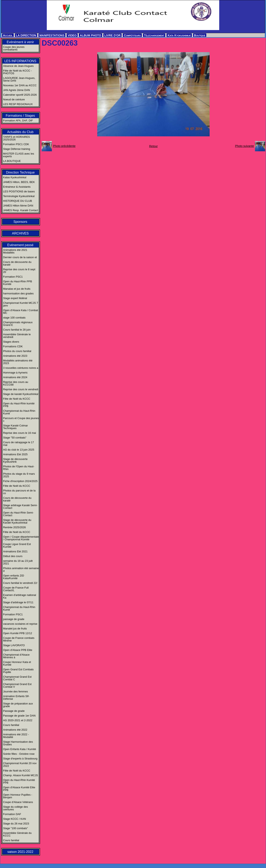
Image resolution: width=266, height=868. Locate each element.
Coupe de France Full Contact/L (16, 589)
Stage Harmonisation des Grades (18, 743)
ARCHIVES (20, 233)
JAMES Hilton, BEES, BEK (19, 182)
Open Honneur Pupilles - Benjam (18, 796)
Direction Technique (20, 172)
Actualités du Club (20, 132)
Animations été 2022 (15, 730)
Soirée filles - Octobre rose (19, 754)
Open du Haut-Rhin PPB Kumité (18, 283)
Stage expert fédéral (15, 298)
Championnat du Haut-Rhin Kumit (19, 412)
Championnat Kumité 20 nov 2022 (20, 765)
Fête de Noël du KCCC (17, 399)
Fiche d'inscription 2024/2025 (20, 481)
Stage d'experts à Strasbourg (20, 759)
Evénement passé (20, 245)
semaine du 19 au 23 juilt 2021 (18, 562)
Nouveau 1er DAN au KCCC (20, 85)
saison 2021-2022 (20, 852)
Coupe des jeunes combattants (14, 48)
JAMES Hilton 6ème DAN (18, 206)
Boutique (200, 35)
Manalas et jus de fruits (17, 289)
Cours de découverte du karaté (17, 263)
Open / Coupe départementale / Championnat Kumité (21, 538)
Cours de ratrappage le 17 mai (18, 444)
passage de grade (14, 619)
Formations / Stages (20, 116)
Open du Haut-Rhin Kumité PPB (19, 781)
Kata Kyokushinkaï (179, 35)
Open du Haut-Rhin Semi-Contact (18, 514)
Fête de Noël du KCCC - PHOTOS (17, 72)
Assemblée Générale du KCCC (17, 834)
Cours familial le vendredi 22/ (20, 583)
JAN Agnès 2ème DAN (17, 90)
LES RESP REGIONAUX (18, 104)
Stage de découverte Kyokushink (15, 460)
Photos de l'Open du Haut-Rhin (19, 468)
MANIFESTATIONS (52, 35)
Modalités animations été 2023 (18, 362)
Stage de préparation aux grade (18, 705)
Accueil (8, 35)
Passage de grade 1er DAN (19, 716)
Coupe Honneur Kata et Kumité (17, 663)
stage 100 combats (14, 318)
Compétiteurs (132, 35)
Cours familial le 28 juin (17, 330)
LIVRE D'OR (113, 35)
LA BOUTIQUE (12, 161)
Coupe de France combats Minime (19, 639)
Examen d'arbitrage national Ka (20, 596)
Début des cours (13, 556)
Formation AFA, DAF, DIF (18, 121)
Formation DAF (12, 814)
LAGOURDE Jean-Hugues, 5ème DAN (19, 79)
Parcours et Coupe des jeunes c (21, 419)
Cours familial (11, 725)
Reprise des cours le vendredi (21, 389)
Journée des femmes (15, 691)
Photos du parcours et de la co (19, 492)
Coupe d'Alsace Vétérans (18, 802)
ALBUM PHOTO (91, 35)
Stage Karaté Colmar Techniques (15, 427)
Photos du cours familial (17, 351)
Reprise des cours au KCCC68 (16, 383)
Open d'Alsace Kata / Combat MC (21, 312)
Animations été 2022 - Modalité (16, 736)
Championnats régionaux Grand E (18, 324)
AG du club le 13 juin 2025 (19, 450)
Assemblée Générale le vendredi (17, 336)
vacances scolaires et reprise (20, 624)
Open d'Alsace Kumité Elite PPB (19, 789)
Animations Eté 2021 (15, 551)
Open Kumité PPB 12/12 (18, 633)
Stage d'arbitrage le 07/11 (18, 602)
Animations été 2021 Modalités (15, 251)
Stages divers (11, 342)
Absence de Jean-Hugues (18, 66)
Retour (153, 146)
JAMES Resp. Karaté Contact (21, 210)
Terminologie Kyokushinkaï (19, 196)
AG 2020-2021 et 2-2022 (18, 720)
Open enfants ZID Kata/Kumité (14, 577)
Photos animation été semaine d (21, 570)
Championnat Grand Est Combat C (17, 678)
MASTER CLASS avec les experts (19, 155)
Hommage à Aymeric (15, 373)
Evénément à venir (20, 42)
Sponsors (20, 222)
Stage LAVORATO (14, 645)
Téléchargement (154, 35)
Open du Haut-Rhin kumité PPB (19, 405)
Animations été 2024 (15, 377)
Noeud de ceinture (14, 99)
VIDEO (72, 35)
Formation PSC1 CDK (16, 144)
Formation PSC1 (13, 277)
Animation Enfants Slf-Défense (16, 698)
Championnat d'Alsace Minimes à (16, 656)
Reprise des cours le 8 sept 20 (19, 271)
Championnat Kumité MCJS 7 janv (21, 304)
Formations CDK (13, 346)
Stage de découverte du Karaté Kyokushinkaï (17, 521)
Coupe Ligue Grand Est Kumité (17, 545)
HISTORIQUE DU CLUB (17, 201)
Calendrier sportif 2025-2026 (20, 95)
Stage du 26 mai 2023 (16, 824)
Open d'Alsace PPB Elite (18, 650)
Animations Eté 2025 (15, 454)
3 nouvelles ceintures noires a (21, 368)
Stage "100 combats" (15, 828)
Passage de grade (14, 711)
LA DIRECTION (26, 35)
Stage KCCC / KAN (15, 819)
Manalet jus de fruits (15, 629)
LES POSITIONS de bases (19, 191)
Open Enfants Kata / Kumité (20, 749)
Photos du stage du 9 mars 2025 (19, 475)
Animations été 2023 (15, 356)
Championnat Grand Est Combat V (17, 685)
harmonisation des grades (18, 293)
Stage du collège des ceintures (15, 808)
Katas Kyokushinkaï (15, 177)
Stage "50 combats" (15, 438)
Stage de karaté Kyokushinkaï (21, 394)
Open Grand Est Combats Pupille (18, 671)
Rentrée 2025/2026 (14, 527)
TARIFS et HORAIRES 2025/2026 (16, 138)
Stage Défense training (17, 149)
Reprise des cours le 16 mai (20, 433)
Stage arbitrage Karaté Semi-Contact (20, 507)
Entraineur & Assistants (17, 187)
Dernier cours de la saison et (20, 257)
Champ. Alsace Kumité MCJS (21, 775)
